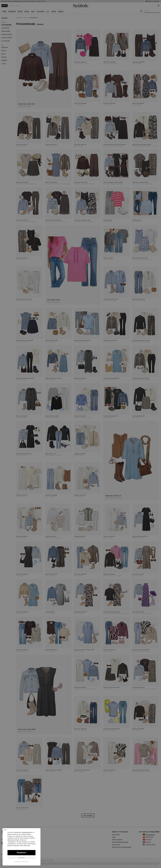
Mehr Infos (22, 858)
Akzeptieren (22, 853)
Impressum (18, 862)
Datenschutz (25, 862)
